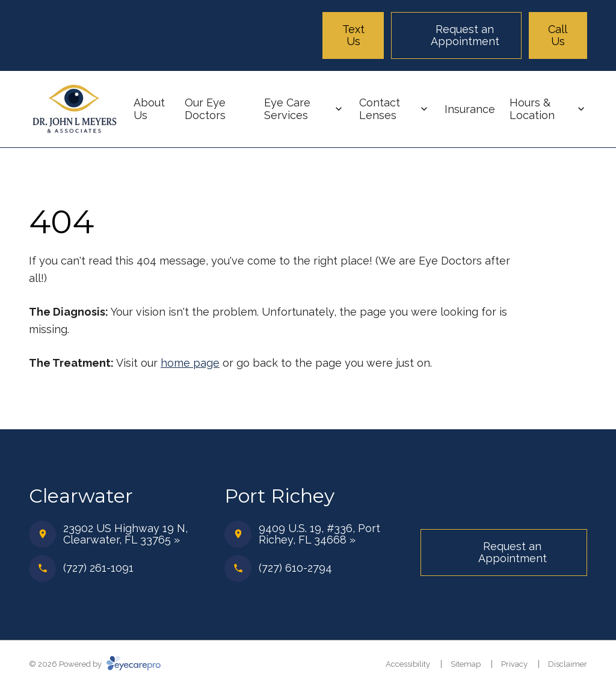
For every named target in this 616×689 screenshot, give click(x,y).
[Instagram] (576, 504)
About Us (149, 109)
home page (190, 363)
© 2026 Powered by (95, 664)
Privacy (514, 664)
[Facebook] (547, 504)
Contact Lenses (380, 109)
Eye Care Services (287, 109)
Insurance (470, 109)
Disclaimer (568, 664)
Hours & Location (532, 109)
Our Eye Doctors (205, 109)
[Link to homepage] (74, 109)
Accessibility (408, 664)
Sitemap (466, 664)
